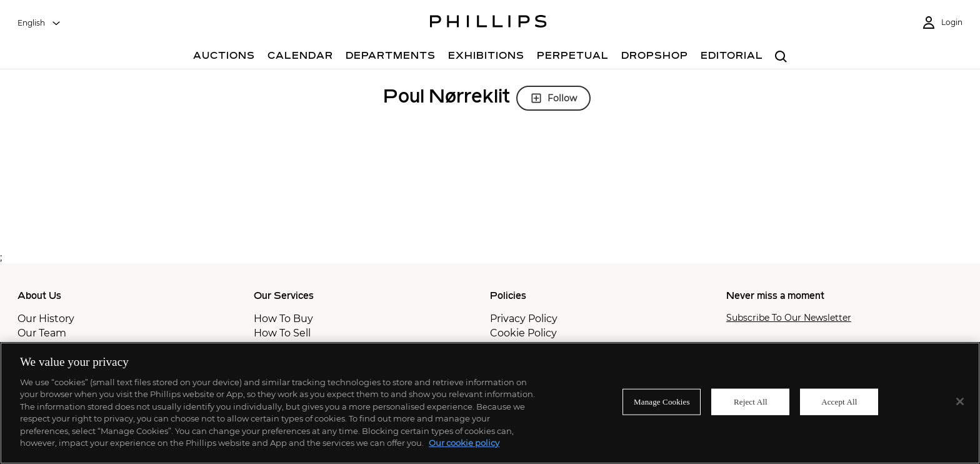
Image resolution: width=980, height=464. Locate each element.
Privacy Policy (524, 319)
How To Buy (283, 319)
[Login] (942, 23)
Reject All (751, 402)
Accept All (839, 402)
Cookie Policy (523, 333)
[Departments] (391, 57)
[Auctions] (224, 57)
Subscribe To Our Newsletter (789, 318)
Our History (46, 319)
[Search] (781, 57)
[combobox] (39, 23)
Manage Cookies (662, 402)
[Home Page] (488, 23)
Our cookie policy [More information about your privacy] (464, 443)
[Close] (960, 401)
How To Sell (282, 333)
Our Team (42, 333)
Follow (553, 98)
